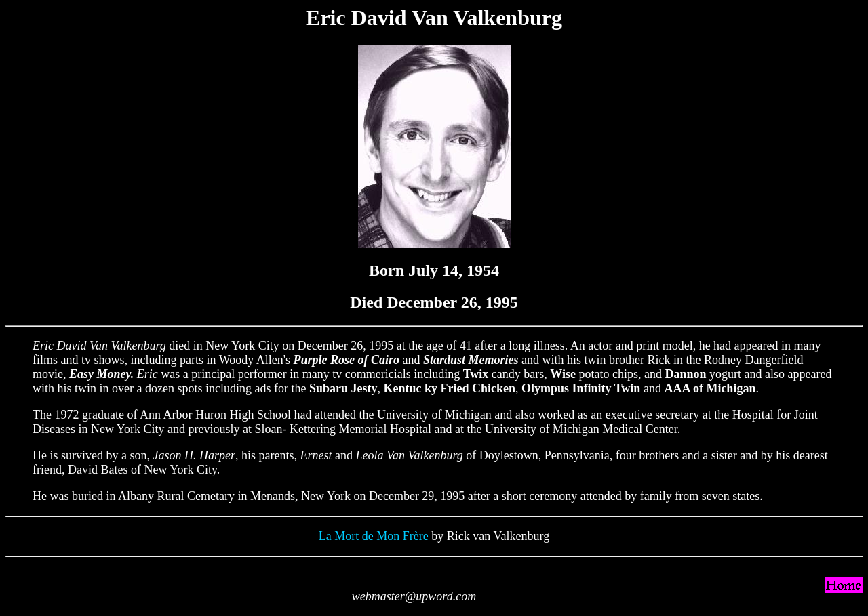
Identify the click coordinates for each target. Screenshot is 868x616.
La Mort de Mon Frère (374, 536)
